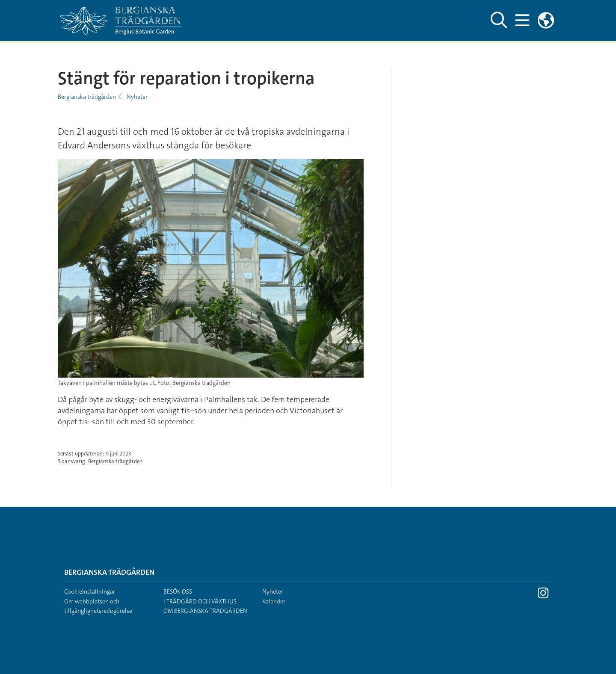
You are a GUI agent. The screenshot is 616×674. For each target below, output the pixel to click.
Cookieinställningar (90, 591)
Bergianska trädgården (87, 97)
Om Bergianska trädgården (205, 611)
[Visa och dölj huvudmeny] (522, 21)
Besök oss (178, 591)
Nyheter (137, 97)
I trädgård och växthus (200, 601)
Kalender (274, 601)
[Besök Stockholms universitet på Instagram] (543, 595)
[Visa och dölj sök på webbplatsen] (499, 21)
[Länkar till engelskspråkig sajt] (546, 21)
